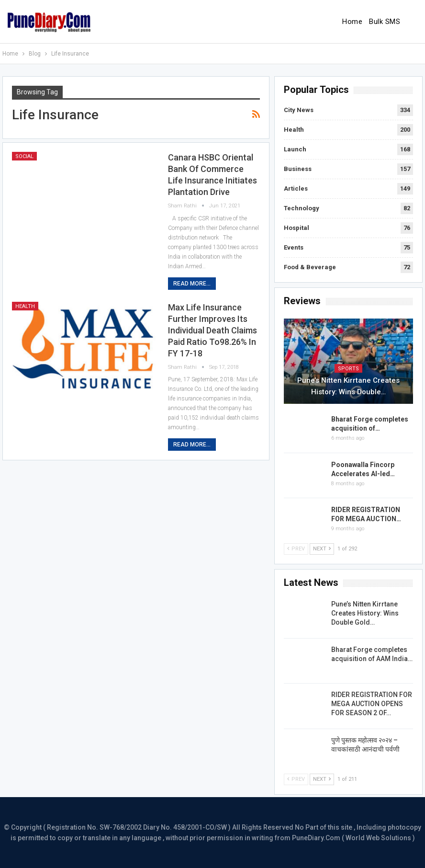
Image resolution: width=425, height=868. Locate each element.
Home (352, 22)
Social (24, 156)
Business (298, 169)
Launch (295, 149)
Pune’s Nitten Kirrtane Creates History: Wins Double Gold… (365, 613)
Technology (302, 208)
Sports (348, 369)
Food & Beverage (310, 267)
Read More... (192, 284)
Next (322, 549)
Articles (296, 188)
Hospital (296, 228)
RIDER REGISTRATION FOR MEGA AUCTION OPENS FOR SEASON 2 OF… (372, 704)
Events (294, 247)
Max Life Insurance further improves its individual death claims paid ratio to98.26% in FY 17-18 (212, 330)
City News (299, 110)
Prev (296, 549)
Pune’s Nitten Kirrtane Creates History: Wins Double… (348, 386)
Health (25, 306)
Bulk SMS (385, 22)
